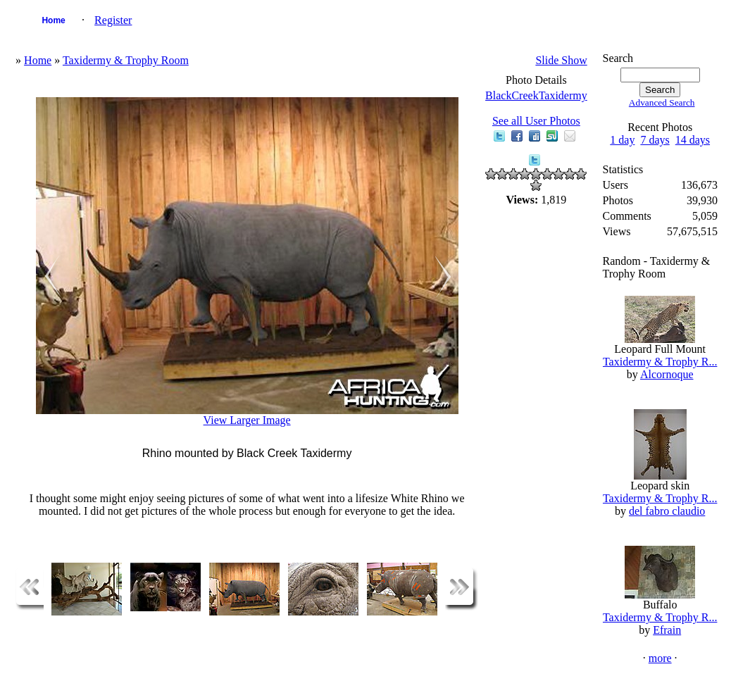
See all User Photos (536, 121)
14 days (693, 140)
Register (113, 20)
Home (53, 20)
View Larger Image (247, 420)
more (660, 658)
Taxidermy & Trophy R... (660, 362)
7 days (655, 140)
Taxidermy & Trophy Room (126, 60)
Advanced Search (662, 102)
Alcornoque (667, 374)
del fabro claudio (667, 511)
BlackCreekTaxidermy (536, 95)
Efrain (667, 630)
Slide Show (561, 60)
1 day (622, 140)
